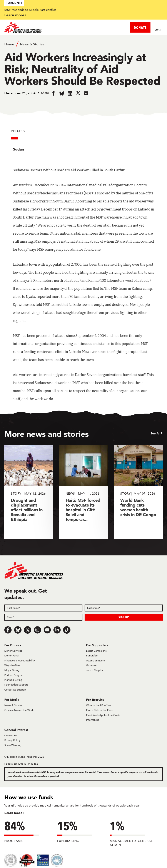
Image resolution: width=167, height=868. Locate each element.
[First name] (43, 608)
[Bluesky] (18, 630)
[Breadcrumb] (83, 44)
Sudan (18, 149)
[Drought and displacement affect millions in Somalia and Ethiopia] (29, 492)
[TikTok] (67, 630)
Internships (93, 720)
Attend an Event (96, 660)
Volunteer (92, 665)
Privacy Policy (12, 740)
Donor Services (13, 651)
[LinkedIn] (57, 630)
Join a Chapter (95, 670)
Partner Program (14, 675)
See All (155, 433)
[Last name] (124, 608)
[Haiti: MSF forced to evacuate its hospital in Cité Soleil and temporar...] (84, 492)
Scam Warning (13, 745)
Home (9, 44)
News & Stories (32, 44)
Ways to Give (12, 665)
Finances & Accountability (20, 660)
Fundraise (92, 655)
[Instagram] (37, 630)
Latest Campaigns (96, 651)
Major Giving (12, 670)
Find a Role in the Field (100, 710)
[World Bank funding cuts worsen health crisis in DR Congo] (138, 492)
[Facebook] (8, 630)
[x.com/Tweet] (28, 630)
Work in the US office (99, 705)
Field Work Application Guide (103, 715)
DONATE (140, 27)
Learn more (14, 15)
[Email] (43, 617)
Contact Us (11, 735)
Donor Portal (12, 655)
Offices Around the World (19, 710)
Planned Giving (13, 680)
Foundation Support (16, 685)
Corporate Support (15, 690)
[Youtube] (47, 630)
